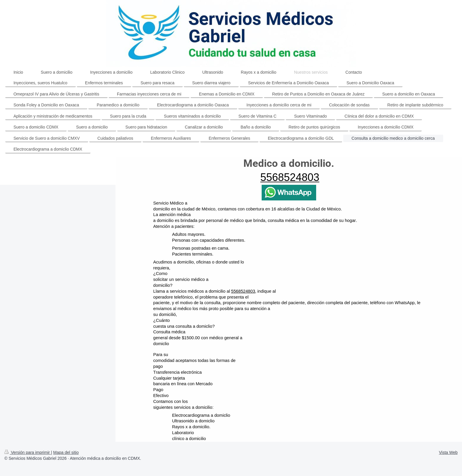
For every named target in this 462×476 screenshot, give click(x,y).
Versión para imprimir (28, 452)
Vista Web (448, 452)
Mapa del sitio (66, 452)
